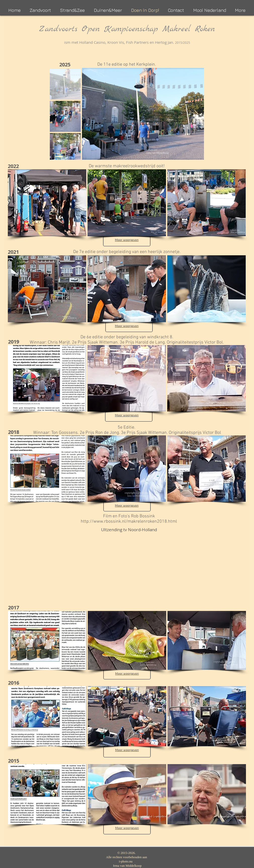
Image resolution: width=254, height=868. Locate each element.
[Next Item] (196, 114)
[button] (47, 203)
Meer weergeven (127, 240)
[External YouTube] (129, 566)
